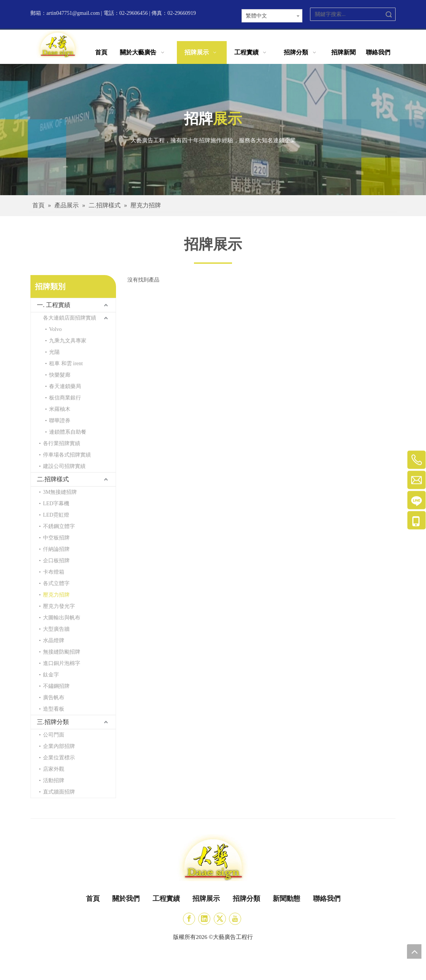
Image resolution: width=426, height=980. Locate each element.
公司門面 (54, 735)
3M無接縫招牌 (60, 492)
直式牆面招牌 (59, 792)
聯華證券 (60, 421)
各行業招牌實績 (62, 443)
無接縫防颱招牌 (62, 652)
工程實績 (166, 899)
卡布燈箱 (54, 572)
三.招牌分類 (53, 722)
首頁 (93, 899)
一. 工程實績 (54, 305)
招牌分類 (246, 899)
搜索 (389, 14)
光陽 (54, 352)
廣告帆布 (54, 698)
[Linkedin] (204, 919)
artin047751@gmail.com (73, 13)
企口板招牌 (56, 561)
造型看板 (54, 709)
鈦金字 (51, 675)
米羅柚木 (60, 409)
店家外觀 (54, 769)
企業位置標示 (59, 758)
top (414, 951)
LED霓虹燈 (56, 515)
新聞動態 (286, 899)
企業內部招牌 (59, 746)
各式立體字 (56, 583)
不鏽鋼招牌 (56, 686)
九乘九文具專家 (68, 341)
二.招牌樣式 (53, 479)
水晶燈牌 (54, 640)
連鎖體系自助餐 (68, 432)
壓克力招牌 (56, 595)
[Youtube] (235, 919)
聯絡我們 (327, 899)
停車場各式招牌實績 (67, 455)
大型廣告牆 (56, 629)
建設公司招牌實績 (64, 466)
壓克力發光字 (59, 606)
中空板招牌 (56, 538)
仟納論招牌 (56, 549)
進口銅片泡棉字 (62, 663)
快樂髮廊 (60, 375)
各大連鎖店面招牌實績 (70, 318)
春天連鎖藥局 (65, 386)
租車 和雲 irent (66, 364)
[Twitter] (220, 919)
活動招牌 (54, 780)
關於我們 (126, 899)
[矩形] (213, 263)
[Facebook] (189, 919)
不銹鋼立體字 (59, 526)
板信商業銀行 (65, 398)
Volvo (55, 329)
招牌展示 (206, 899)
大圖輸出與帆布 (62, 618)
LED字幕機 (56, 504)
